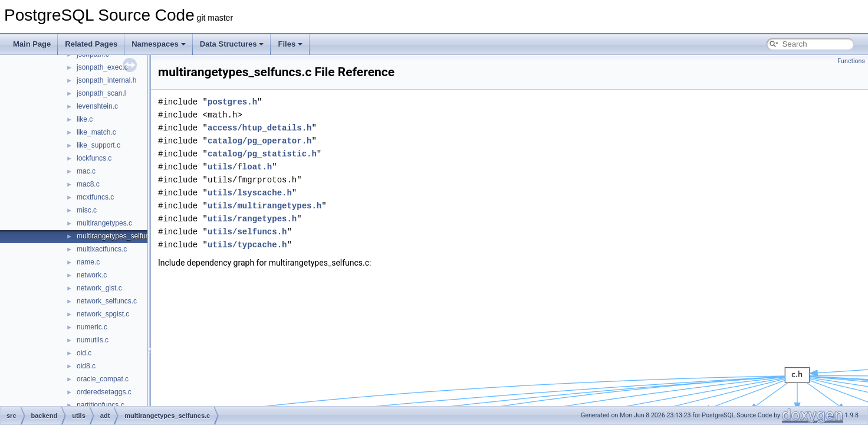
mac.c (86, 171)
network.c (92, 275)
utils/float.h (240, 167)
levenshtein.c (97, 106)
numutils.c (93, 340)
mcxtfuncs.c (95, 197)
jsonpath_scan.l (101, 93)
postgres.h (232, 102)
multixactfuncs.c (102, 249)
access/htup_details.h (259, 128)
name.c (88, 262)
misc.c (87, 210)
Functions (851, 61)
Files (290, 44)
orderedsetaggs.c (104, 392)
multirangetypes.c (104, 223)
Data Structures (232, 44)
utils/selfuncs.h (247, 232)
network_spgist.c (103, 314)
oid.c (84, 353)
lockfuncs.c (94, 158)
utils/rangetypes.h (252, 219)
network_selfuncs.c (107, 301)
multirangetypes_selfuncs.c (119, 236)
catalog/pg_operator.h (259, 141)
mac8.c (88, 184)
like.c (85, 119)
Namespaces (159, 44)
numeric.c (92, 327)
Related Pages (91, 44)
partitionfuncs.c (101, 405)
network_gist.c (99, 288)
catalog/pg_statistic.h (262, 154)
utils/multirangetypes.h (264, 206)
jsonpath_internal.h (106, 80)
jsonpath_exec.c (102, 67)
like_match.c (96, 132)
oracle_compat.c (103, 379)
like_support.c (98, 145)
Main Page (32, 44)
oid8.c (86, 366)
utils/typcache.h (247, 245)
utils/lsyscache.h (250, 193)
